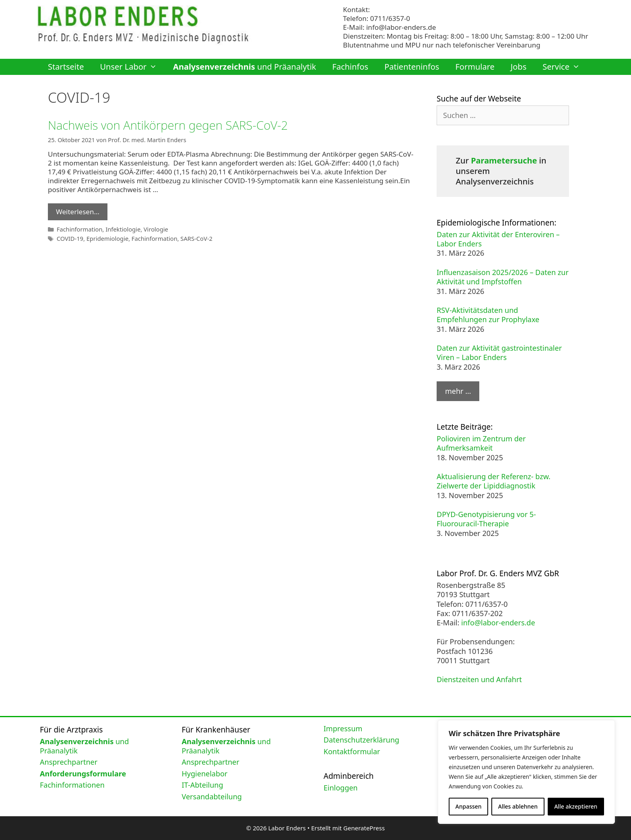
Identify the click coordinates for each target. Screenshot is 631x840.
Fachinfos (351, 67)
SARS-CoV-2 (194, 237)
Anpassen (469, 806)
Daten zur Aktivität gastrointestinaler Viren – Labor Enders (499, 353)
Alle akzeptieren (576, 806)
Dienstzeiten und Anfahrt (479, 679)
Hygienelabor (205, 774)
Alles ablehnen (518, 806)
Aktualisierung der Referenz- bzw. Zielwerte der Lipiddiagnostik (494, 481)
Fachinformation (79, 229)
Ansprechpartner (69, 762)
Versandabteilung (212, 797)
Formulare (475, 67)
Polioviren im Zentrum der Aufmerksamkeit (481, 443)
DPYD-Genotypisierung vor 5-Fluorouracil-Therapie (486, 519)
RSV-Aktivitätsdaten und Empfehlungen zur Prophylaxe (488, 315)
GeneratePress (364, 828)
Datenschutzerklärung (361, 740)
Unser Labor (132, 67)
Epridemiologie (107, 237)
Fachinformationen (72, 785)
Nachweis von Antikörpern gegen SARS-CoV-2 (170, 125)
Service (565, 67)
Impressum (343, 728)
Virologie (154, 229)
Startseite (66, 67)
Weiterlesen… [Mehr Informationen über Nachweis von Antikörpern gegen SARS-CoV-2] (78, 211)
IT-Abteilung (203, 785)
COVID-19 (70, 237)
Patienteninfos (412, 67)
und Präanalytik (244, 67)
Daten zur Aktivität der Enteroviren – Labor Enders (498, 239)
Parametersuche (504, 160)
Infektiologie (122, 229)
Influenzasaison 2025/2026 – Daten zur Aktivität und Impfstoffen (503, 277)
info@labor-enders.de (401, 27)
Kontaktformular (352, 751)
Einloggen (341, 788)
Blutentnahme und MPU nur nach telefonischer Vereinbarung (441, 45)
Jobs (519, 67)
